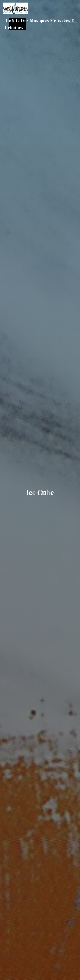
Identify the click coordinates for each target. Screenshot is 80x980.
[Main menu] (73, 24)
